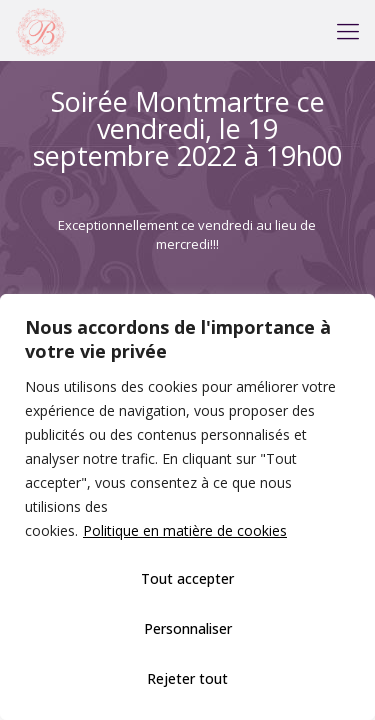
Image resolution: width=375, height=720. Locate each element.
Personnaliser (188, 628)
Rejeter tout (187, 678)
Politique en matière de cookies (185, 530)
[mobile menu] (348, 30)
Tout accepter (187, 578)
